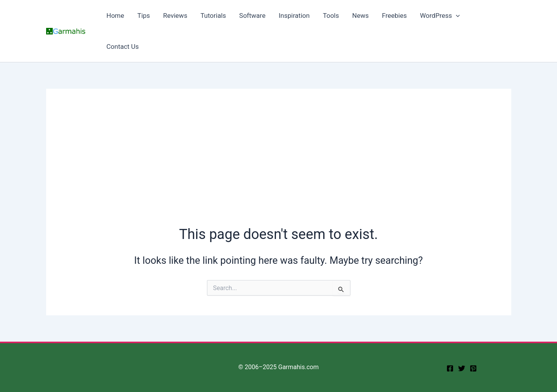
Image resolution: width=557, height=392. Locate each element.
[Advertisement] (279, 167)
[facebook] (450, 368)
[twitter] (462, 368)
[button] (456, 15)
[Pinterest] (473, 368)
